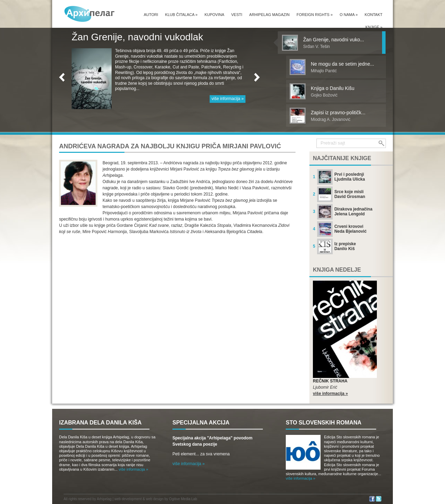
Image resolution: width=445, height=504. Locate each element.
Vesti (237, 15)
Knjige (374, 27)
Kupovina (214, 15)
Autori (151, 15)
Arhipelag (104, 499)
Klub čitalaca (181, 15)
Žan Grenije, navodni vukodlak (137, 37)
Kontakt (374, 15)
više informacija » (228, 99)
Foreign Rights (315, 15)
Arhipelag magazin (269, 15)
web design (155, 499)
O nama (349, 15)
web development (128, 499)
